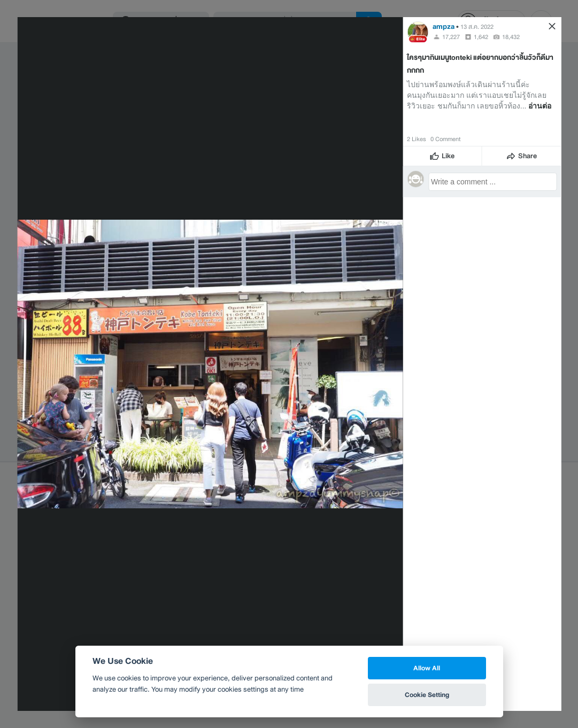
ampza (444, 26)
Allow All (427, 668)
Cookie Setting (427, 695)
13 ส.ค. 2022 (477, 27)
